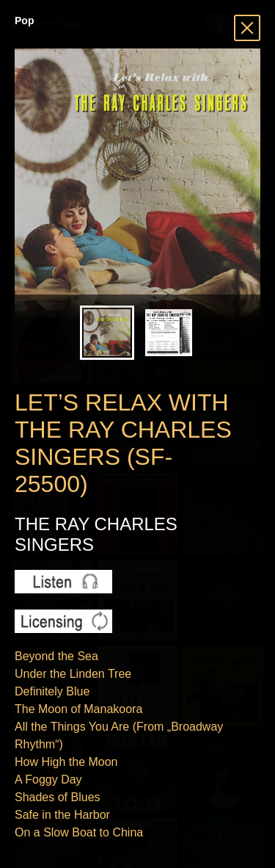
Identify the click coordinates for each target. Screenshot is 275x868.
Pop (24, 21)
